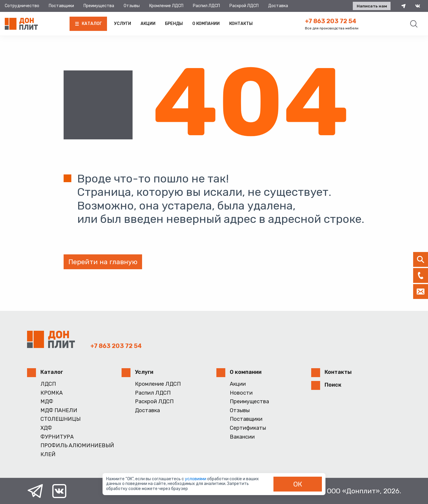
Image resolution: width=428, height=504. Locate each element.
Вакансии (242, 437)
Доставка (278, 6)
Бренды (174, 24)
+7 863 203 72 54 (331, 21)
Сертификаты (248, 428)
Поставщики (61, 6)
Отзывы (132, 6)
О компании (206, 24)
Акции (148, 24)
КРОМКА (52, 393)
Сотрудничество (22, 6)
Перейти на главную (103, 262)
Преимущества (99, 6)
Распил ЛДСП (206, 6)
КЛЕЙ (48, 455)
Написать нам (371, 6)
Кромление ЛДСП (166, 6)
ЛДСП (48, 384)
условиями (196, 479)
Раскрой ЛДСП (244, 6)
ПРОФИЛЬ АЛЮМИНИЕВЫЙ (77, 446)
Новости (241, 393)
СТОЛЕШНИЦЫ (60, 419)
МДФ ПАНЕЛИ (59, 411)
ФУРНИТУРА (57, 437)
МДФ (47, 402)
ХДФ (46, 428)
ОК (298, 484)
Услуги (123, 24)
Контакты (241, 24)
